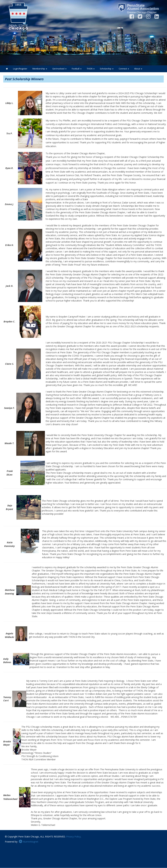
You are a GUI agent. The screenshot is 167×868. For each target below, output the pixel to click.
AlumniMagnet (29, 842)
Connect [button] (124, 69)
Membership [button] (40, 69)
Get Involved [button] (59, 69)
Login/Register (20, 69)
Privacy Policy (73, 837)
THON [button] (91, 69)
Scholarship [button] (107, 69)
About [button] (138, 69)
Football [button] (77, 69)
